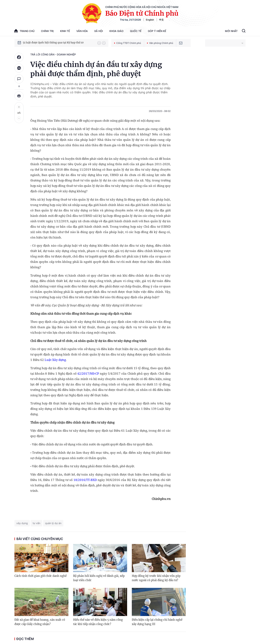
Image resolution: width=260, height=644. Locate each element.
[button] (99, 43)
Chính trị (47, 31)
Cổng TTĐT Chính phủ (128, 43)
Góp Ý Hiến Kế (157, 31)
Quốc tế (136, 31)
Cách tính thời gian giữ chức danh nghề (41, 576)
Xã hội (99, 31)
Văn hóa (82, 31)
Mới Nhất (231, 31)
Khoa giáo (116, 31)
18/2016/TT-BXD (85, 480)
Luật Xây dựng (55, 360)
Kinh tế (65, 31)
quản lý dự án (53, 523)
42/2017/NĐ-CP (88, 373)
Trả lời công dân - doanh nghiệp (53, 54)
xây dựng (22, 523)
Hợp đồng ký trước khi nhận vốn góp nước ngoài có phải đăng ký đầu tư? (156, 578)
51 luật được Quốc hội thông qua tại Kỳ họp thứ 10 (53, 43)
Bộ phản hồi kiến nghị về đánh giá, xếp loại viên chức (99, 578)
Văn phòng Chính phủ (160, 43)
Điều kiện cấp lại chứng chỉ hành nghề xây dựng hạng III (157, 622)
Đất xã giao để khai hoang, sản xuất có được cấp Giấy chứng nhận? (40, 622)
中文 (161, 20)
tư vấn (36, 523)
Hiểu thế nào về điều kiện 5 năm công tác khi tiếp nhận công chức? (98, 622)
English (150, 20)
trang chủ (24, 31)
